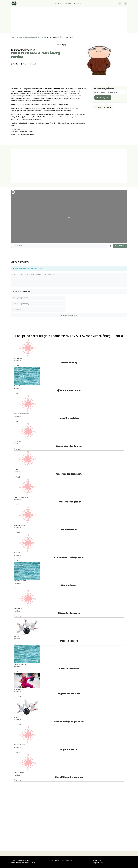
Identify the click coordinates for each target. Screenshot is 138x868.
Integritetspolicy (98, 863)
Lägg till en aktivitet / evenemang (63, 860)
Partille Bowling (69, 363)
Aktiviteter (58, 4)
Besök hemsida (103, 107)
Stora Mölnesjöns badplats (69, 777)
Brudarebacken (69, 530)
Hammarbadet (69, 585)
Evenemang (68, 4)
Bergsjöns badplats (69, 418)
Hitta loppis (77, 4)
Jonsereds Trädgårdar (69, 502)
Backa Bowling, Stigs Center (69, 722)
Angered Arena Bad (69, 669)
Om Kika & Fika (97, 860)
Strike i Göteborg (69, 641)
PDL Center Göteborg (69, 613)
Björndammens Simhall (69, 390)
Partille (44, 37)
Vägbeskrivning (120, 246)
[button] (76, 60)
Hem (13, 37)
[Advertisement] (69, 20)
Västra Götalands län (32, 37)
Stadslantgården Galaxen (69, 446)
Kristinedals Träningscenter (69, 557)
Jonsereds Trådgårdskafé (69, 474)
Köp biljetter (103, 98)
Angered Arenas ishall (69, 694)
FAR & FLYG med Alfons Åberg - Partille (37, 55)
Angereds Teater (69, 749)
